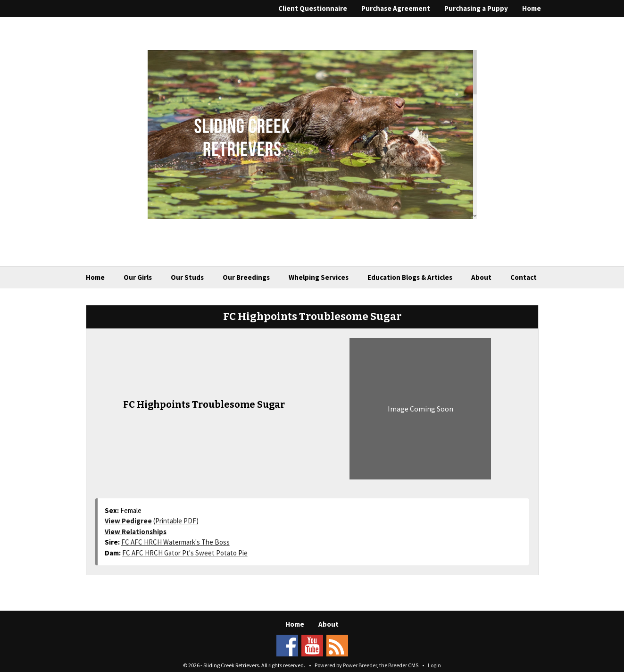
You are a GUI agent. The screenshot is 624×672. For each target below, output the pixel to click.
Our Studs (187, 277)
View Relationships (136, 532)
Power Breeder (360, 665)
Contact (524, 277)
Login (434, 665)
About (481, 277)
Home (532, 8)
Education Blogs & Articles (410, 277)
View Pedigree (128, 521)
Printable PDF (176, 521)
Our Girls (138, 277)
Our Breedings (246, 277)
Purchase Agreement (396, 8)
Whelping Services (319, 277)
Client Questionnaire (313, 8)
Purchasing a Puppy (476, 8)
